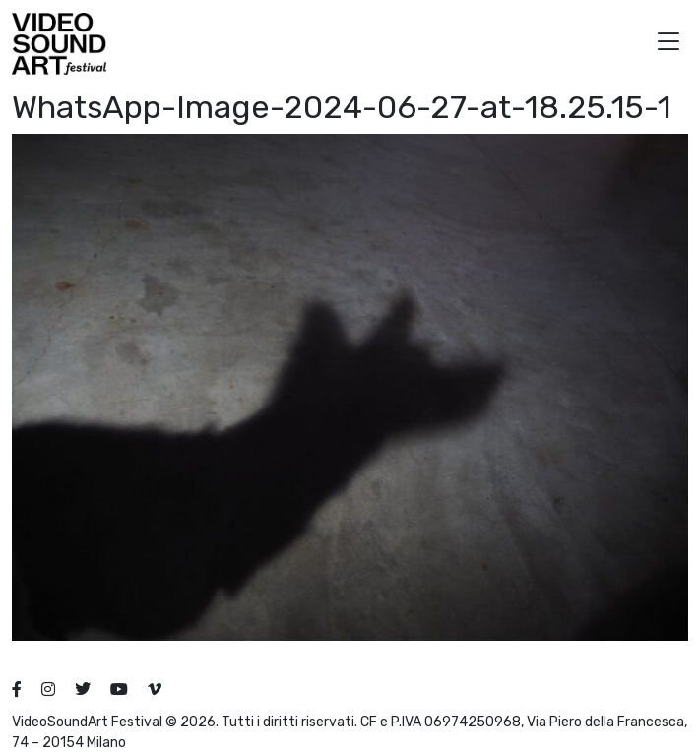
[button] (668, 44)
